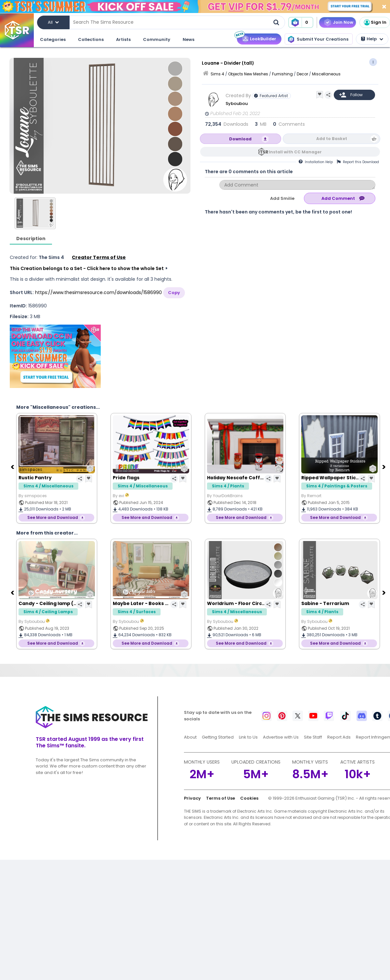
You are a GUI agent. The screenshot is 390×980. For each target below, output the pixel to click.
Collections (91, 39)
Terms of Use (221, 798)
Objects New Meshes (248, 74)
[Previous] (13, 467)
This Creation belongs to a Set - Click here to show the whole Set (87, 268)
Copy (174, 293)
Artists (123, 39)
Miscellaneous (326, 74)
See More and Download (53, 517)
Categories (53, 39)
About (190, 737)
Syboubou (237, 103)
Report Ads (339, 737)
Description (31, 239)
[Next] (384, 467)
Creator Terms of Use (99, 257)
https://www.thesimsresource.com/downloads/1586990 (98, 292)
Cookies (249, 798)
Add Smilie (282, 198)
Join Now (343, 22)
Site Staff (313, 737)
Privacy (192, 798)
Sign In (375, 22)
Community (157, 39)
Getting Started (218, 737)
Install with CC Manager (295, 152)
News (188, 39)
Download (240, 139)
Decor (302, 74)
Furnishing (282, 74)
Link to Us (248, 737)
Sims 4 (217, 74)
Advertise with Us (281, 737)
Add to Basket (332, 139)
